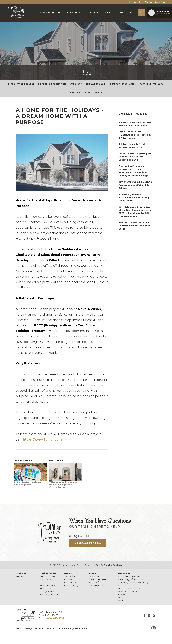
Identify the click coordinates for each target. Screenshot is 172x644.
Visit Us (149, 2)
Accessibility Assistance (73, 628)
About (93, 573)
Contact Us (160, 2)
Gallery (68, 573)
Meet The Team (98, 579)
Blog (141, 2)
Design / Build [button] (74, 13)
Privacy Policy (24, 628)
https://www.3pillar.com (42, 439)
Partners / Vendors (152, 84)
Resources (124, 573)
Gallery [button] (93, 13)
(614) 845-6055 (82, 536)
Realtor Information (123, 84)
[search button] (141, 13)
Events (133, 2)
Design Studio (47, 592)
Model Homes (48, 585)
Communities (47, 576)
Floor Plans (46, 588)
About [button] (109, 13)
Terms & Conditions (45, 628)
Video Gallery (71, 585)
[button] (141, 13)
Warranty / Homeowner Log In (88, 84)
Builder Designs (113, 565)
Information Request (21, 84)
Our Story (94, 576)
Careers (75, 92)
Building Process (49, 595)
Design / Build (48, 573)
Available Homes (50, 13)
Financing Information (52, 84)
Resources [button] (126, 13)
